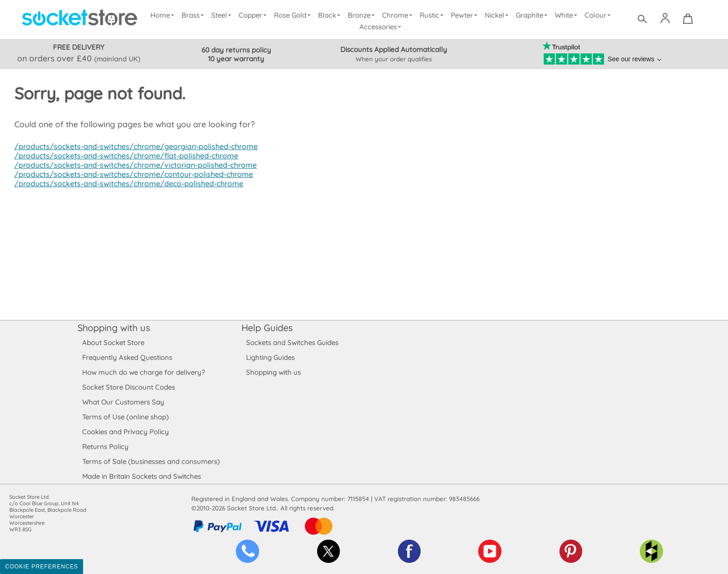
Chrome (398, 15)
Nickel (497, 15)
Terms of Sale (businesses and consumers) (151, 461)
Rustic (432, 15)
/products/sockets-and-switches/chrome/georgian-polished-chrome (133, 146)
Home (164, 15)
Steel (223, 15)
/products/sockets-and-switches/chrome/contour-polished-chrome (131, 174)
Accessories (382, 27)
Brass (195, 15)
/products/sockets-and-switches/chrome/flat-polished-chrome (123, 156)
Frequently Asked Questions (127, 357)
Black (331, 15)
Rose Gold (294, 15)
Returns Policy (105, 447)
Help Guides (267, 328)
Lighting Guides (271, 357)
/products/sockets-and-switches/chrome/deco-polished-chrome (126, 183)
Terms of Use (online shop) (125, 417)
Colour (599, 15)
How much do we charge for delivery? (143, 372)
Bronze (363, 15)
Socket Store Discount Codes (128, 387)
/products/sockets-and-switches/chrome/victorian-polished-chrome (133, 165)
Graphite (533, 15)
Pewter (465, 15)
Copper (254, 15)
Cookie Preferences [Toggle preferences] (42, 567)
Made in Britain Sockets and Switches (142, 476)
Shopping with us (114, 328)
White (567, 15)
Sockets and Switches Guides (292, 342)
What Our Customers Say (123, 402)
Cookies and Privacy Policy (125, 432)
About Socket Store (113, 342)
